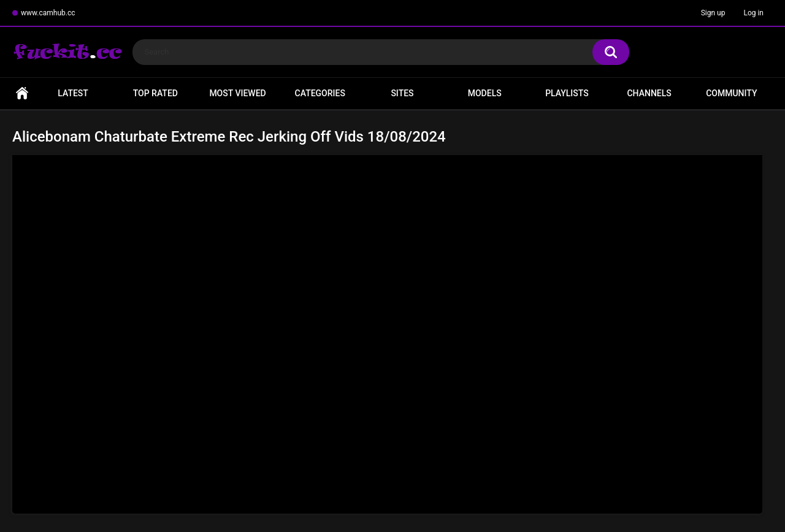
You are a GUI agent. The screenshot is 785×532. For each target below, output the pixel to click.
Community (731, 93)
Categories (320, 93)
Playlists (567, 93)
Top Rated (155, 93)
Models (485, 93)
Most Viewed (237, 93)
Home (22, 93)
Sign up (713, 13)
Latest (73, 93)
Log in (753, 13)
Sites (402, 93)
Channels (649, 93)
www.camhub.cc (48, 13)
